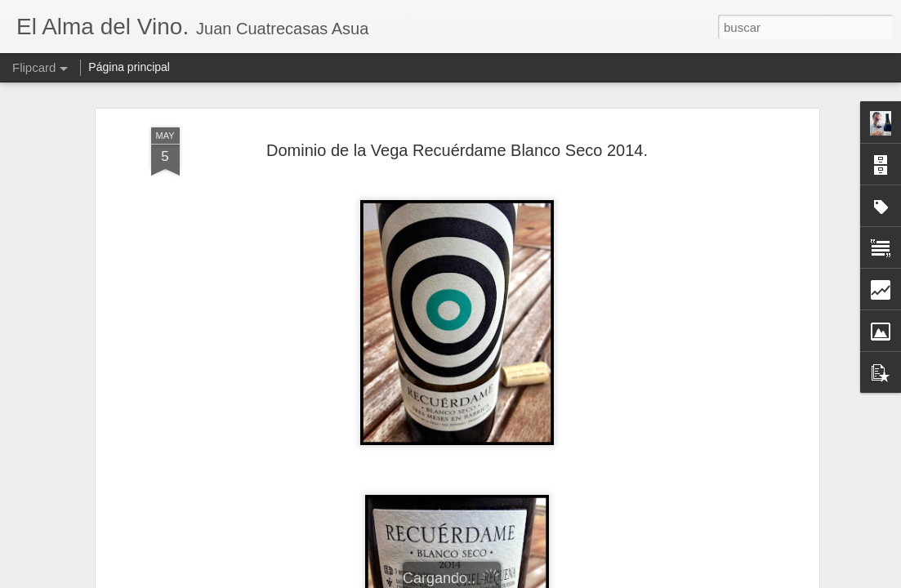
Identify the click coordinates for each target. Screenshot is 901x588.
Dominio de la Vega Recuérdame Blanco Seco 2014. (457, 150)
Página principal (129, 67)
